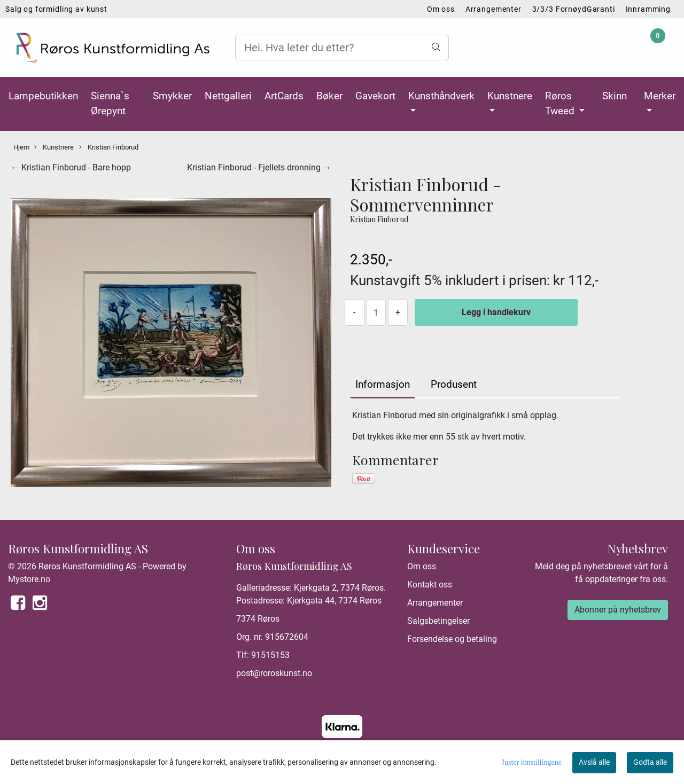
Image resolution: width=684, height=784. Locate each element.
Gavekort (375, 96)
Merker (660, 96)
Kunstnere (510, 96)
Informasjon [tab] (383, 384)
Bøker (329, 96)
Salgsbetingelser (438, 621)
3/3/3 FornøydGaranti (574, 9)
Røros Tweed (561, 104)
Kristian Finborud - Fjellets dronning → (259, 167)
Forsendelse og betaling (452, 639)
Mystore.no (29, 579)
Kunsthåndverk (441, 96)
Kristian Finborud (109, 147)
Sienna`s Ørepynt (110, 104)
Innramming (648, 9)
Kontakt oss (430, 585)
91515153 (270, 655)
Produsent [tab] (454, 384)
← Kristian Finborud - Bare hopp (71, 167)
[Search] (342, 48)
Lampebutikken (43, 96)
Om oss (441, 9)
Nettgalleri (228, 96)
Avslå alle (594, 762)
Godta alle (650, 762)
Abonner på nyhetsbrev (618, 610)
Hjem (21, 147)
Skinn (615, 96)
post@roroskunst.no (274, 673)
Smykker (172, 96)
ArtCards (284, 96)
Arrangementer (493, 9)
